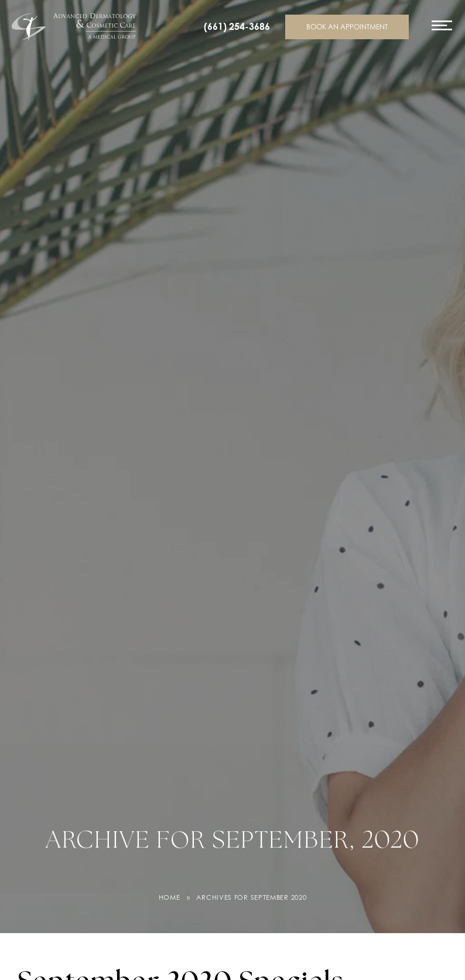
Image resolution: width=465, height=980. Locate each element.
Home (170, 897)
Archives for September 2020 (251, 897)
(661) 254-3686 (237, 27)
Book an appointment (347, 27)
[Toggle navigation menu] (442, 31)
